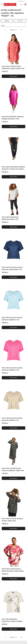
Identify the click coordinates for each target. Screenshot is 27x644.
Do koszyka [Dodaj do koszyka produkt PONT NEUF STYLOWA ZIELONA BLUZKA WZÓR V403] (14, 528)
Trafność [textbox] (3, 26)
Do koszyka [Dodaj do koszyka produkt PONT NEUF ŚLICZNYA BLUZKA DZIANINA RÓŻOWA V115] (14, 378)
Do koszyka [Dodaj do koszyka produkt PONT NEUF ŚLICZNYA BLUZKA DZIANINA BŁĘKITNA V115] (14, 327)
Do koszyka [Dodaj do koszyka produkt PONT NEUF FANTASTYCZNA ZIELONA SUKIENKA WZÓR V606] (14, 478)
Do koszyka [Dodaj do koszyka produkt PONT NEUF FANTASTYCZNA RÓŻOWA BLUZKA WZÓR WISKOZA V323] (14, 579)
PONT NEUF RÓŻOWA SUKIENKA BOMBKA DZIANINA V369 (13, 118)
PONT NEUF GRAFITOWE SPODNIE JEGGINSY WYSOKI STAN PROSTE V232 (13, 168)
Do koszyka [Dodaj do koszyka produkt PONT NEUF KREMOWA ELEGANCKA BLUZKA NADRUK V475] (14, 629)
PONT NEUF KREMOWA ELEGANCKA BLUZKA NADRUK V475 (12, 620)
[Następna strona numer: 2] (21, 30)
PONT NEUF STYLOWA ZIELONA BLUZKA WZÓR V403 (12, 520)
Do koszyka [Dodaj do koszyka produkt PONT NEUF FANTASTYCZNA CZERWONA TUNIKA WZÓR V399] (14, 76)
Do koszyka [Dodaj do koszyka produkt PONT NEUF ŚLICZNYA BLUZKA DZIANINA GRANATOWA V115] (14, 277)
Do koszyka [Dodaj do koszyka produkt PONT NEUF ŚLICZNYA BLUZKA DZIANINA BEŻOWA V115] (14, 428)
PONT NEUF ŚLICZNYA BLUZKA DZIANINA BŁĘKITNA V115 (12, 319)
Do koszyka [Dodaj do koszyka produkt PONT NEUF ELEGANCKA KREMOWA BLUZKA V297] (14, 227)
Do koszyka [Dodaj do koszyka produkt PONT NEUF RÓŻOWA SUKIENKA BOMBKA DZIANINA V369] (14, 126)
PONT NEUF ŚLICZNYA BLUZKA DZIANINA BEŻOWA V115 (12, 419)
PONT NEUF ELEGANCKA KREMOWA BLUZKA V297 (10, 218)
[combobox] (13, 26)
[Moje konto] (21, 1)
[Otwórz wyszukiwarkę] (21, 4)
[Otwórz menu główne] (2, 4)
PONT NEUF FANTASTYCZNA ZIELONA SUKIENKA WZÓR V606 (13, 469)
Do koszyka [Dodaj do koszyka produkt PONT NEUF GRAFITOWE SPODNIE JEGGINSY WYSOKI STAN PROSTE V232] (14, 177)
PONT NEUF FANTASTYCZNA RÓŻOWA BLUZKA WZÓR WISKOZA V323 (13, 570)
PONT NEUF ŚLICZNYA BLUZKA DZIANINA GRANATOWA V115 (12, 268)
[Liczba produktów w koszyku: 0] (24, 4)
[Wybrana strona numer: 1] (13, 30)
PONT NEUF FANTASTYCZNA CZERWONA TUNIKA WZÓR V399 (13, 68)
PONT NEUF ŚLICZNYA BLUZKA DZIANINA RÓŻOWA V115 (12, 369)
